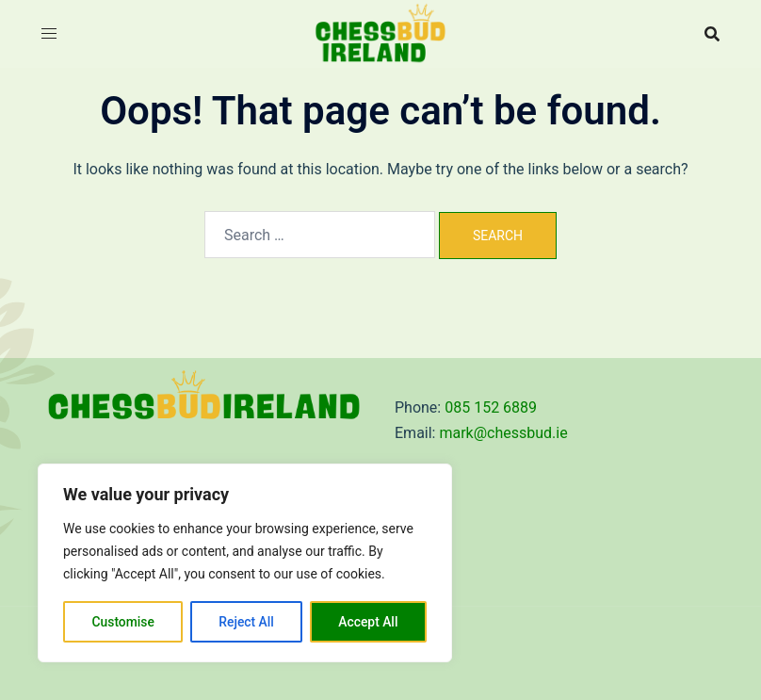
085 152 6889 (491, 407)
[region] (245, 563)
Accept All (368, 622)
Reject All (246, 622)
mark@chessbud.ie (503, 433)
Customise (123, 622)
